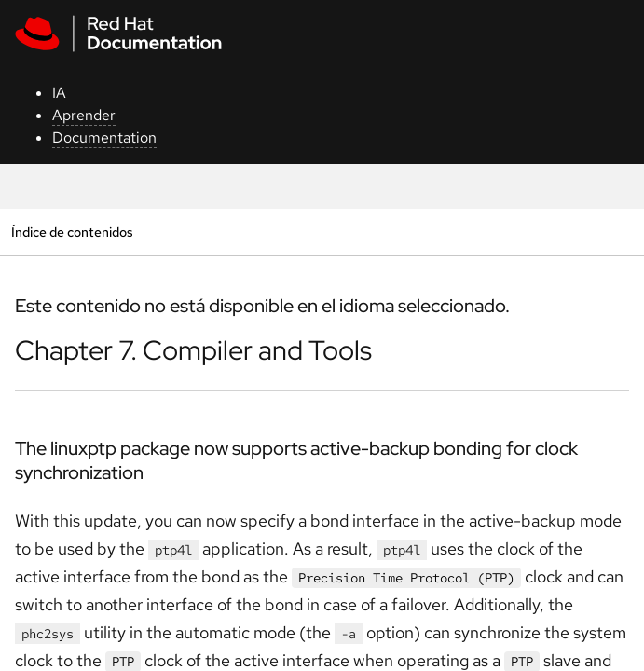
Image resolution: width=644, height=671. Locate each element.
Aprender (84, 115)
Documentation (104, 137)
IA (59, 93)
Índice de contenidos (72, 232)
